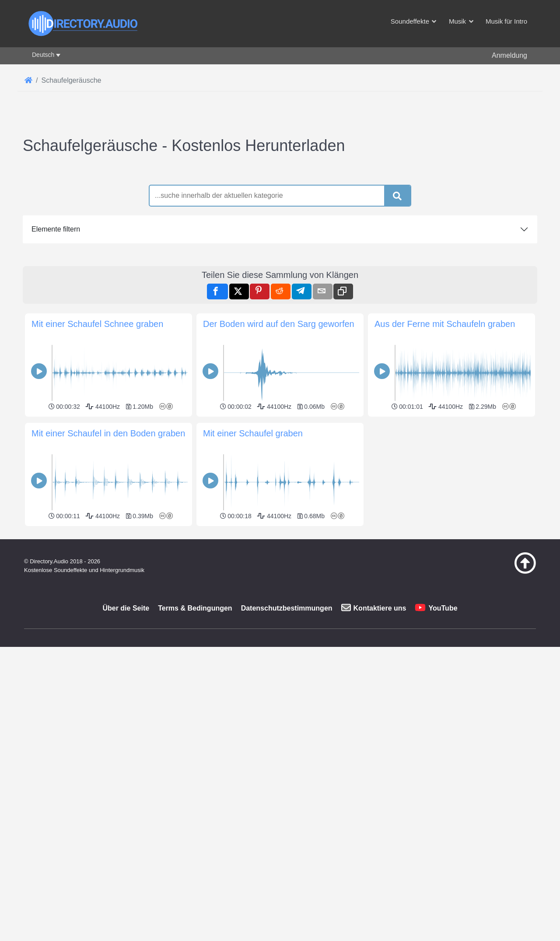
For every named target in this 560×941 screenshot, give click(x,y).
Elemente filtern (56, 352)
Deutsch (43, 55)
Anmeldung (509, 55)
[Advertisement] (280, 223)
